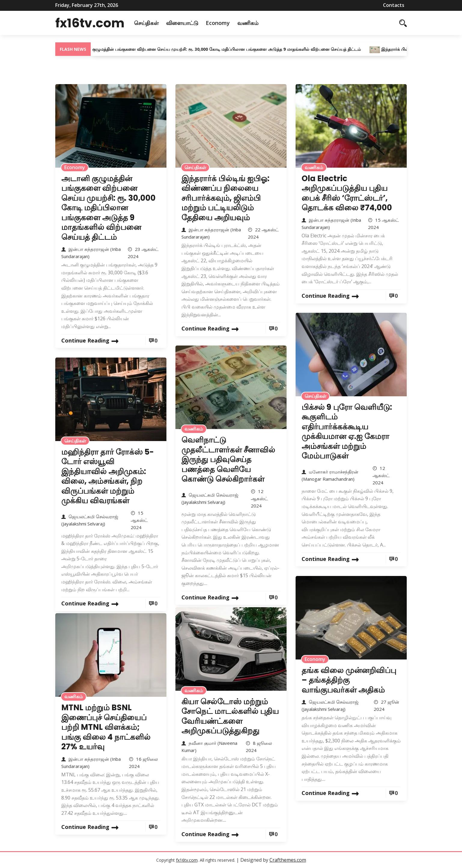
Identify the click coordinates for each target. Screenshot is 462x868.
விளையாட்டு (186, 23)
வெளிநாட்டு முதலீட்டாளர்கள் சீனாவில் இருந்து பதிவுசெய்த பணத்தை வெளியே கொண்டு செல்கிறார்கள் (228, 459)
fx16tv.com (92, 23)
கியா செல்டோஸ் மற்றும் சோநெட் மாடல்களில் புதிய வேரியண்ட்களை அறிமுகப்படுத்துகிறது (230, 716)
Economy (222, 23)
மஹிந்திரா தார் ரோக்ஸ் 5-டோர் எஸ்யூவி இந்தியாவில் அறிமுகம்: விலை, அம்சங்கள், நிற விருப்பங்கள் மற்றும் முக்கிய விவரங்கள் (108, 476)
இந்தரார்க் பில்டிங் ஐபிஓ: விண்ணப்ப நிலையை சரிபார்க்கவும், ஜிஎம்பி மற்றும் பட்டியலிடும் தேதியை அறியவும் (225, 198)
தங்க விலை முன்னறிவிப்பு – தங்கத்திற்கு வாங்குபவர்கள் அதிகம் (349, 680)
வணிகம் (252, 23)
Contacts (394, 5)
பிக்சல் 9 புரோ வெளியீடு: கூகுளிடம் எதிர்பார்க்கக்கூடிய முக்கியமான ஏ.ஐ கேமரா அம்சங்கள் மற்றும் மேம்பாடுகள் (347, 432)
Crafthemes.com (288, 860)
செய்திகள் (150, 23)
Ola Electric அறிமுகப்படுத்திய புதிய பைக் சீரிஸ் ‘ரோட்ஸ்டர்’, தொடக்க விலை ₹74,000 (347, 193)
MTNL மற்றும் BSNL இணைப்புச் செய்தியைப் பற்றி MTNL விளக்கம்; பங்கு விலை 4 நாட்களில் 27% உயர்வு (106, 727)
